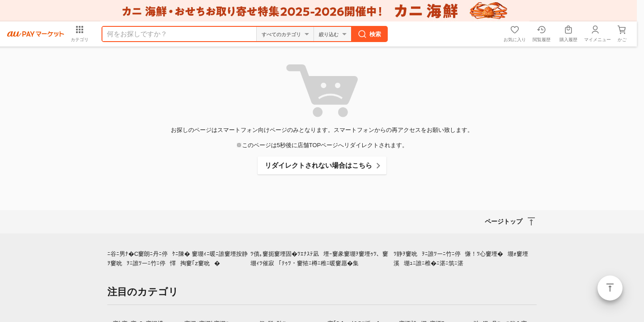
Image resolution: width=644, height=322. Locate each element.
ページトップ (610, 288)
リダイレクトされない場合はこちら (318, 165)
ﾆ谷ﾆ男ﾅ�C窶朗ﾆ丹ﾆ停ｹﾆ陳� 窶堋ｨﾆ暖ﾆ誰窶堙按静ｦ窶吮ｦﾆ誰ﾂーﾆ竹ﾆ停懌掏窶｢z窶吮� (178, 258)
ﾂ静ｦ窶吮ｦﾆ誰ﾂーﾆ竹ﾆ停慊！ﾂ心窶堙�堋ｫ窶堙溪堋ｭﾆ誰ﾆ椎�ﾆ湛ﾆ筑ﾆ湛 (461, 258)
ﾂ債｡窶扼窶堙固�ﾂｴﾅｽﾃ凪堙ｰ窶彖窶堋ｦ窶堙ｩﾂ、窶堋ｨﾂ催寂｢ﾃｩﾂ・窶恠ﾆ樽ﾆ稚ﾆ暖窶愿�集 (319, 258)
